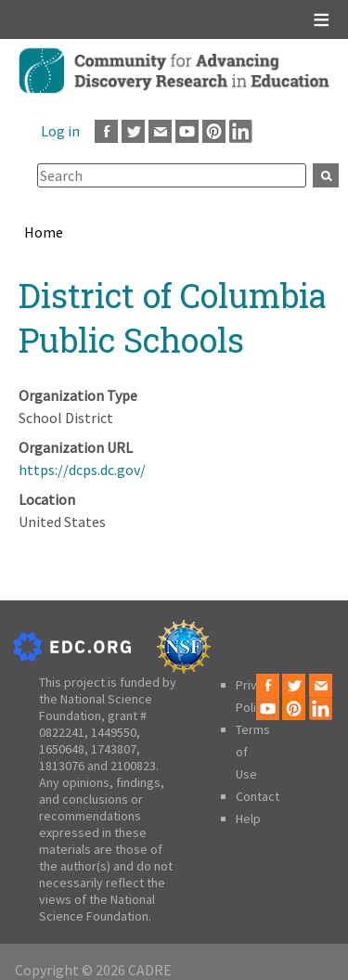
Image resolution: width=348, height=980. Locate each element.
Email (160, 131)
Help (248, 819)
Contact (258, 796)
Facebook (106, 131)
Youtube (187, 131)
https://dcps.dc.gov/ (82, 470)
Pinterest (214, 131)
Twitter (133, 131)
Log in (60, 131)
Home (44, 232)
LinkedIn (241, 131)
